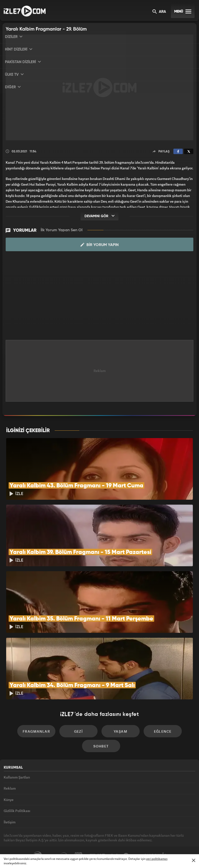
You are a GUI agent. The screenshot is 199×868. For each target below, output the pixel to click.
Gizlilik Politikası (17, 811)
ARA (159, 12)
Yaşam (121, 731)
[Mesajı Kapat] (194, 860)
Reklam (10, 788)
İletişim (10, 822)
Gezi (79, 731)
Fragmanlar (36, 731)
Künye (9, 800)
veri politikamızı (157, 859)
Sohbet (101, 746)
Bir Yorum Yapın (100, 245)
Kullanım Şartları (17, 777)
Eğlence (163, 731)
